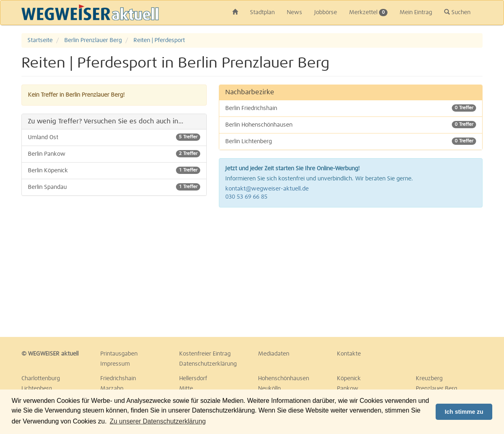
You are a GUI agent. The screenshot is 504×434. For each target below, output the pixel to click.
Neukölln (269, 389)
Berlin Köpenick (114, 170)
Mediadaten (274, 354)
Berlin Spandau (114, 187)
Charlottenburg (41, 379)
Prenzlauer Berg (436, 389)
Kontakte (349, 354)
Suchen (457, 12)
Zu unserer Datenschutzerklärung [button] (158, 421)
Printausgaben (119, 354)
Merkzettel (368, 13)
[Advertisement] (351, 272)
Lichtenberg (37, 389)
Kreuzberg (429, 379)
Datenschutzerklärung (208, 364)
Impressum (115, 364)
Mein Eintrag (416, 13)
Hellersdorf (193, 379)
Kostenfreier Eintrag (205, 354)
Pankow (348, 389)
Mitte (186, 389)
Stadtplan (262, 13)
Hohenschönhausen (284, 379)
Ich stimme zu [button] (464, 412)
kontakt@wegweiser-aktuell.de (267, 189)
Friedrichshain (118, 379)
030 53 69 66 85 (246, 197)
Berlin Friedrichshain (351, 108)
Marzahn (112, 389)
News (294, 13)
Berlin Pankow (114, 154)
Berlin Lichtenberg (351, 141)
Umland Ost (114, 137)
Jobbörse (326, 13)
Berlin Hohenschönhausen (351, 125)
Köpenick (349, 379)
